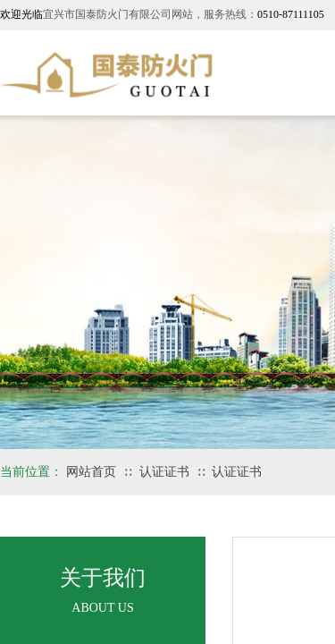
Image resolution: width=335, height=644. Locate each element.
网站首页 (91, 472)
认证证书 (164, 472)
